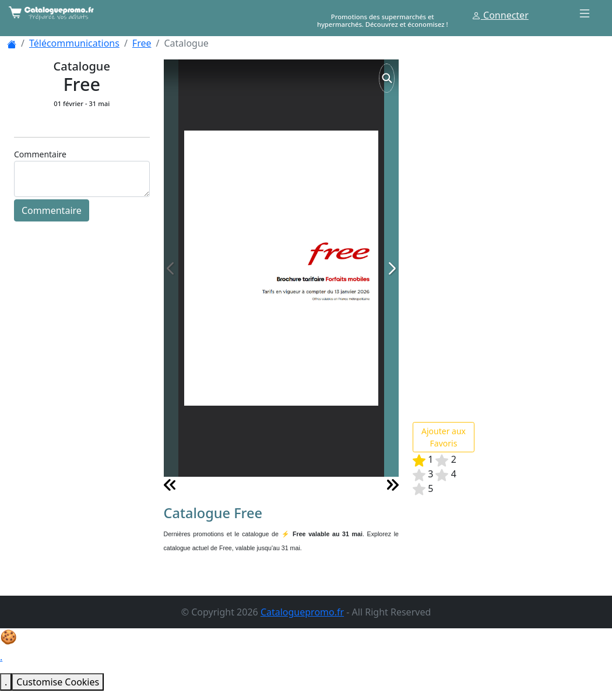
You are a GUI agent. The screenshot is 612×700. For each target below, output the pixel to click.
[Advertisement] (500, 234)
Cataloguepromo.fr (302, 612)
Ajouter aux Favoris (444, 437)
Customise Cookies (58, 682)
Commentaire (52, 210)
